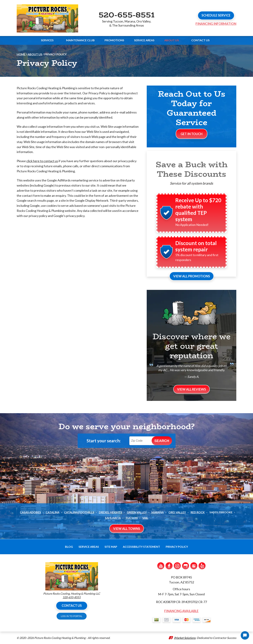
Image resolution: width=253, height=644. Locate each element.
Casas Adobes (30, 512)
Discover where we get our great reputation (192, 346)
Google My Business (186, 566)
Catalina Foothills (79, 512)
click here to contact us (42, 161)
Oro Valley (177, 512)
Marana (158, 512)
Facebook (169, 566)
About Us (35, 54)
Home (21, 54)
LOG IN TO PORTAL (72, 616)
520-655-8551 (126, 15)
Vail (145, 518)
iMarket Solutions (185, 638)
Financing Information (216, 24)
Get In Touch (192, 134)
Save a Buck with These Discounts (192, 169)
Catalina (53, 512)
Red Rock (198, 512)
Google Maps (194, 566)
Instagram (177, 566)
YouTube (161, 566)
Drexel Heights (111, 512)
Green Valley (137, 512)
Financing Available (181, 611)
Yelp (202, 566)
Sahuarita (113, 518)
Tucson (132, 518)
